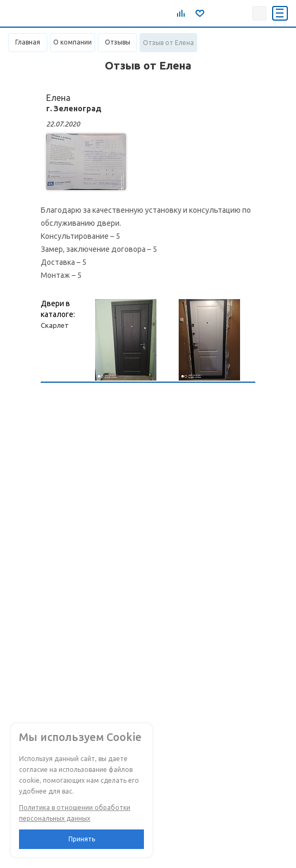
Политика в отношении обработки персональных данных (75, 813)
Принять (82, 839)
